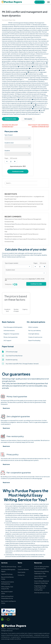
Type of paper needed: (12, 263)
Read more (6, 408)
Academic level (9, 143)
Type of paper (9, 135)
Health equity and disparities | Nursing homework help (39, 126)
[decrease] (7, 161)
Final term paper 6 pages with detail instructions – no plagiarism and (24, 196)
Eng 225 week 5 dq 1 (10, 199)
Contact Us (21, 575)
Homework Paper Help (9, 20)
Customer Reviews (23, 569)
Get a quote (28, 119)
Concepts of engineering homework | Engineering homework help (24, 204)
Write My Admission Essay (9, 567)
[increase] (15, 161)
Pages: (36, 263)
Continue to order (10, 119)
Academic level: (10, 270)
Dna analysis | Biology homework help (10, 126)
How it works (21, 572)
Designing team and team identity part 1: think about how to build (23, 201)
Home (20, 567)
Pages (6, 158)
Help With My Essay (7, 574)
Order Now (40, 2)
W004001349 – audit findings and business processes (21, 206)
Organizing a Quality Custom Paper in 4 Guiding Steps (40, 588)
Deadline (7, 150)
